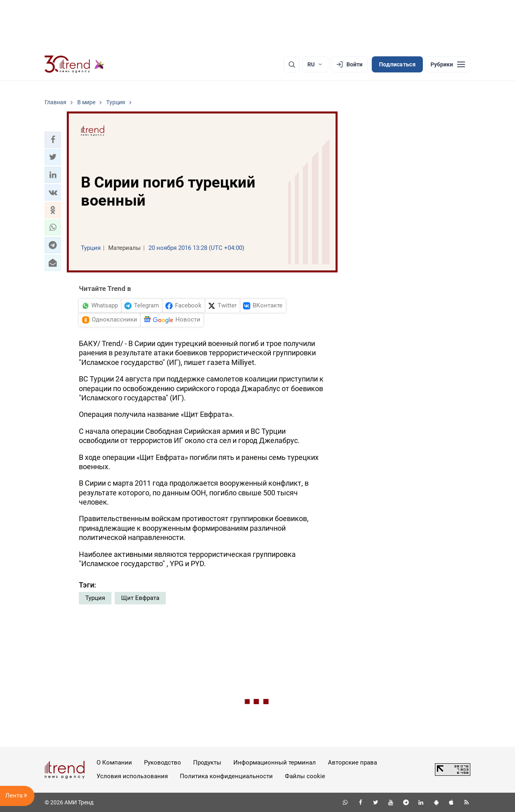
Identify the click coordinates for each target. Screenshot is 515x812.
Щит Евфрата (140, 598)
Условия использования (132, 776)
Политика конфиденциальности (226, 776)
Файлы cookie (305, 776)
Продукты (207, 763)
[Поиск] (292, 64)
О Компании (114, 763)
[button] (53, 140)
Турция (95, 598)
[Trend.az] (74, 64)
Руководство (163, 763)
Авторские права (352, 763)
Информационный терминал (275, 763)
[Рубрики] (448, 64)
